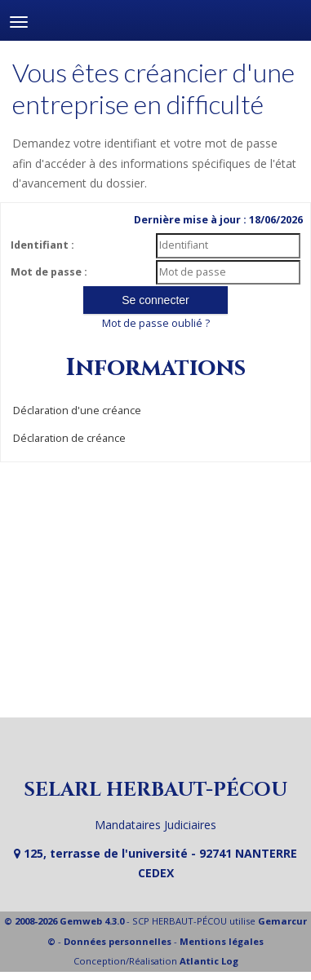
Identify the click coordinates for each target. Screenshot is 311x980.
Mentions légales (222, 941)
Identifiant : (42, 245)
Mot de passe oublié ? (156, 323)
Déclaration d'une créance (77, 411)
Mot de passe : (49, 272)
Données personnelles (118, 941)
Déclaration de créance (69, 438)
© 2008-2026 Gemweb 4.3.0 (64, 921)
